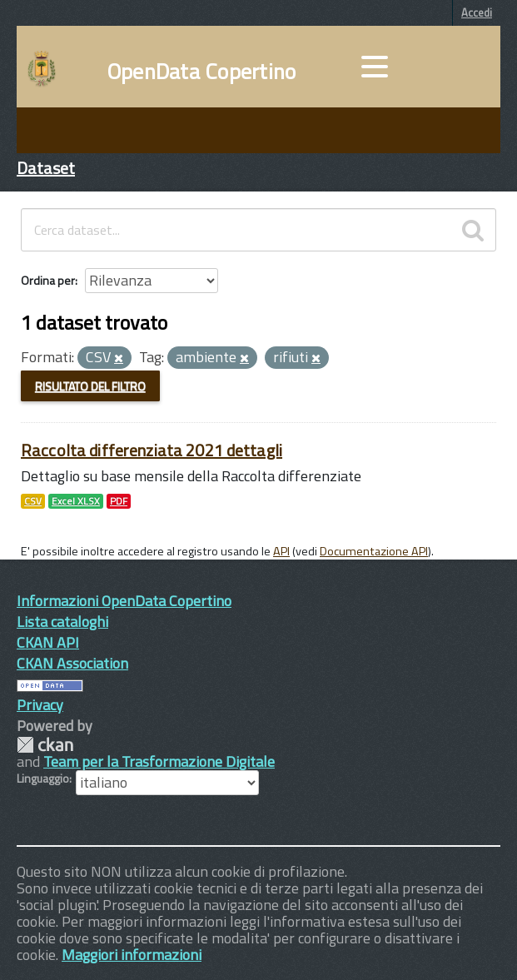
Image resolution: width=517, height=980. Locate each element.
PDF (119, 501)
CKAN (45, 745)
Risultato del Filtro (90, 386)
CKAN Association (72, 663)
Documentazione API (374, 551)
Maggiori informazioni (132, 955)
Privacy (40, 705)
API (281, 551)
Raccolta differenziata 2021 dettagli (152, 450)
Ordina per (48, 280)
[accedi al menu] (375, 67)
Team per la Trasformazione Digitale (159, 761)
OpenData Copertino (202, 72)
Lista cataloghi (62, 622)
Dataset (46, 168)
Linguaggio (43, 779)
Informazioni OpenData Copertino (124, 601)
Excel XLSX (76, 501)
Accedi (477, 12)
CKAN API (48, 642)
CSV (33, 501)
